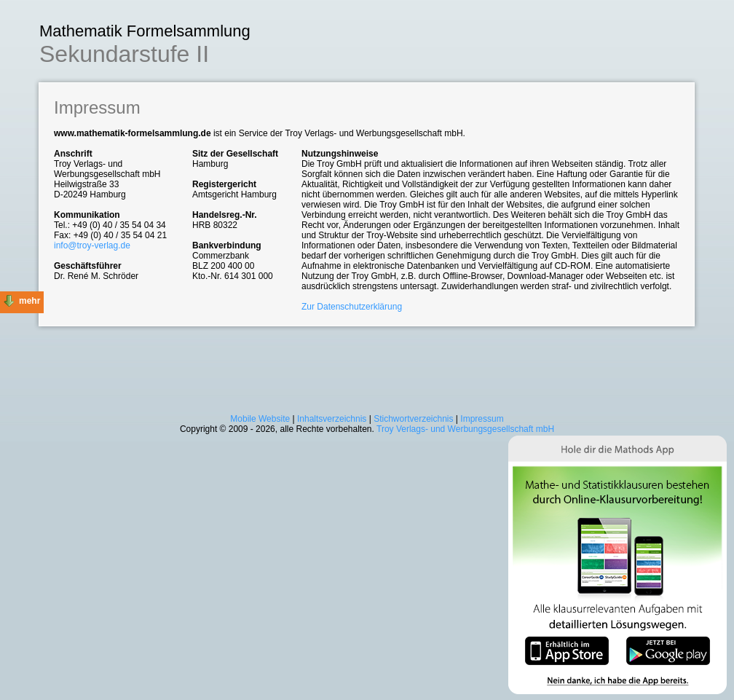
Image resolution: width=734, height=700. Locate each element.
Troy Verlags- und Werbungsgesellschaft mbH (465, 429)
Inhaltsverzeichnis (332, 419)
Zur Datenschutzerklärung (352, 307)
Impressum (482, 419)
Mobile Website (260, 419)
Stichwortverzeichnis (413, 419)
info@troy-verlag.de (92, 245)
